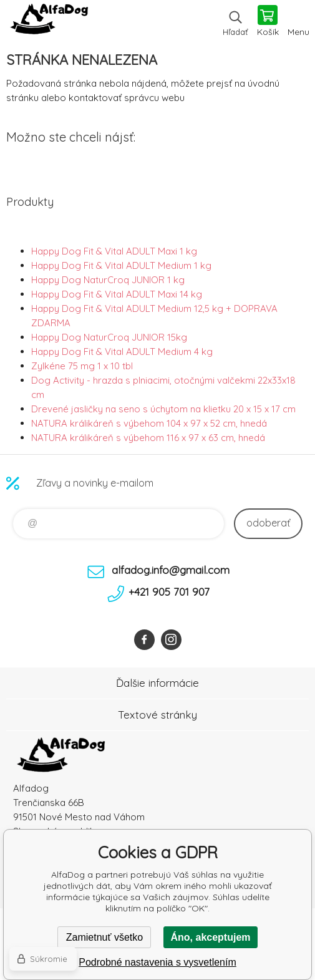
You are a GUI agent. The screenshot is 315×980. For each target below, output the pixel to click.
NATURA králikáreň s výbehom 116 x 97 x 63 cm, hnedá (148, 438)
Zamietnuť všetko (104, 937)
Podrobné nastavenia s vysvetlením (157, 962)
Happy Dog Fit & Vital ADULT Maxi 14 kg (117, 294)
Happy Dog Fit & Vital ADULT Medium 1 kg (121, 265)
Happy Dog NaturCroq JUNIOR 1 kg (108, 280)
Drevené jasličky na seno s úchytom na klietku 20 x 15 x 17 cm (163, 409)
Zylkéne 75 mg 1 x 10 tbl (82, 366)
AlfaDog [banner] (49, 22)
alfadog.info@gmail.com (171, 570)
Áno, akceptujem (210, 937)
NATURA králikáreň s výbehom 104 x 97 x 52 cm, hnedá (149, 423)
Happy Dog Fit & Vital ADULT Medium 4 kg (122, 352)
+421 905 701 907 (169, 592)
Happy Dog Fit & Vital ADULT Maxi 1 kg (114, 251)
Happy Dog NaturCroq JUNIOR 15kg (109, 337)
